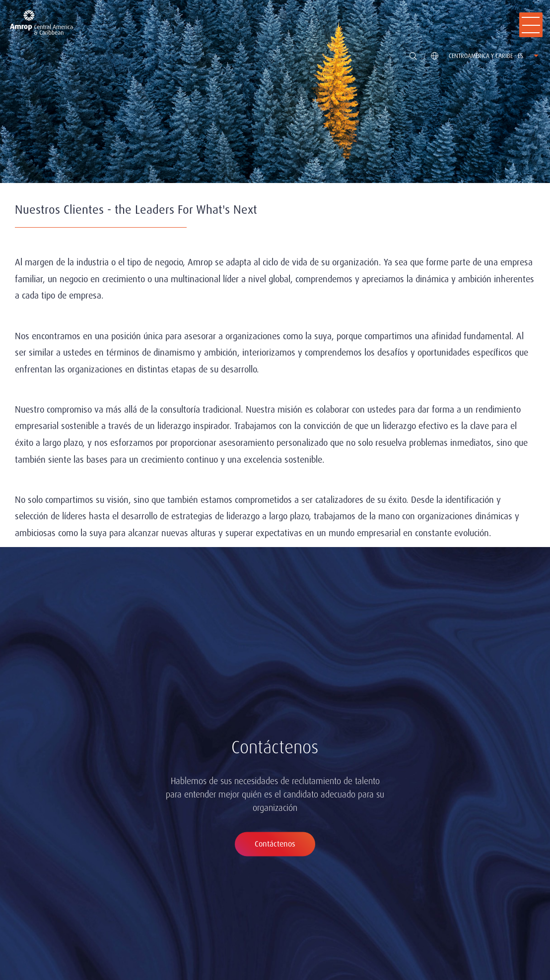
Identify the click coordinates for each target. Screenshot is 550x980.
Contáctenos (275, 844)
